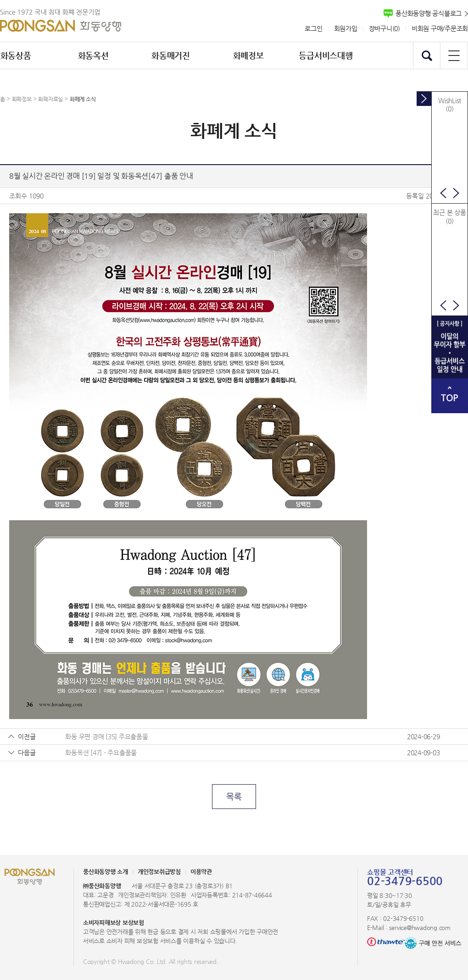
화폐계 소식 (83, 99)
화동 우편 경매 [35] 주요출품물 (106, 736)
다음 (456, 193)
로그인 (313, 28)
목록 (234, 796)
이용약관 (201, 872)
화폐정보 (22, 99)
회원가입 (346, 28)
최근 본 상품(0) (449, 216)
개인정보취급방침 (159, 872)
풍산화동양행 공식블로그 (429, 13)
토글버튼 (424, 99)
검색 (427, 55)
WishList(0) (450, 105)
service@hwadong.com (420, 927)
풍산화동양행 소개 (106, 872)
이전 (443, 193)
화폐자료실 (50, 99)
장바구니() (384, 28)
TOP (450, 398)
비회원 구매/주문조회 (440, 28)
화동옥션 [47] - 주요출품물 (101, 753)
